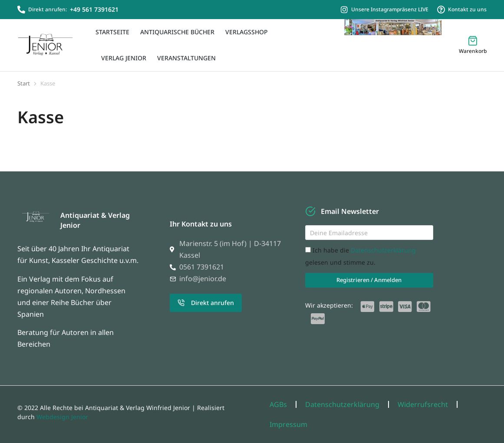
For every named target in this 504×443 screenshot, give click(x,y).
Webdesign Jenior (62, 417)
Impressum (288, 424)
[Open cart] (473, 45)
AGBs (278, 404)
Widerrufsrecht (423, 404)
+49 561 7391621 (94, 9)
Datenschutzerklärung (383, 250)
